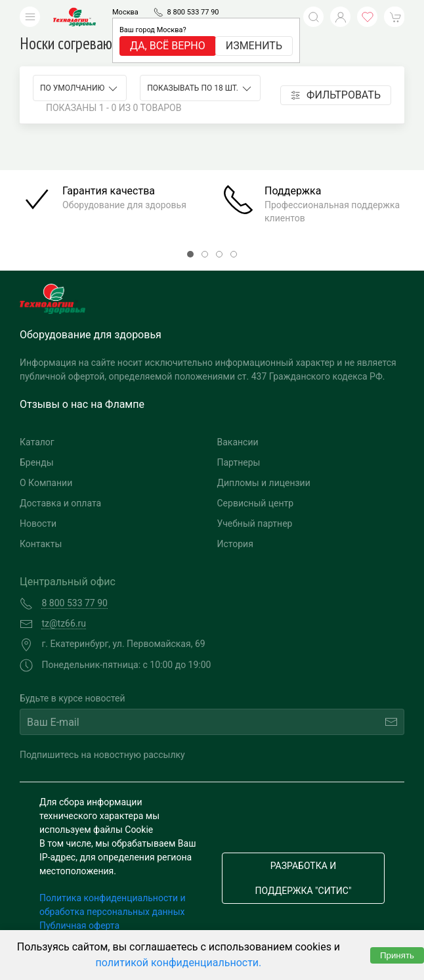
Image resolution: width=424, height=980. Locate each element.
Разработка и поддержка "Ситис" (304, 878)
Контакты (41, 544)
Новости (38, 523)
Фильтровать (336, 95)
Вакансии (238, 442)
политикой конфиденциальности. (179, 963)
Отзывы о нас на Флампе (82, 404)
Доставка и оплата (60, 503)
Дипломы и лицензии (264, 483)
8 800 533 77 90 (193, 12)
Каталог (37, 442)
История (235, 544)
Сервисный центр (256, 503)
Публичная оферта (79, 925)
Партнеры (239, 462)
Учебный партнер (255, 523)
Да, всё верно (168, 46)
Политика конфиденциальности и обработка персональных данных (113, 905)
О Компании (46, 483)
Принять (397, 955)
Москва (125, 12)
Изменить (254, 46)
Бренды (37, 462)
